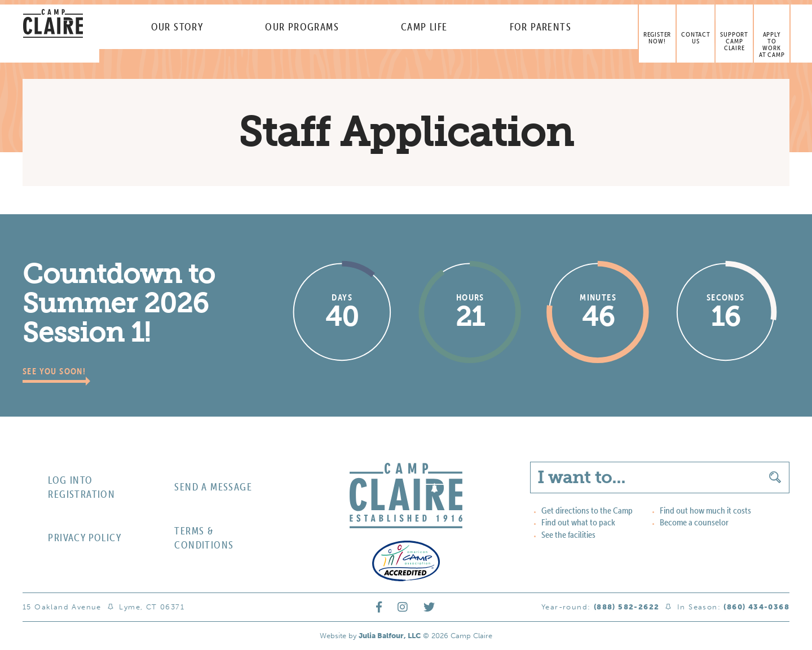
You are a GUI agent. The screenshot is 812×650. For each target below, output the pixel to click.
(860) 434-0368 (756, 608)
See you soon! (58, 372)
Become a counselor (690, 523)
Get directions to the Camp (581, 511)
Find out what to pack (574, 523)
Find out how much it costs (700, 511)
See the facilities (565, 534)
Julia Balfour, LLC (390, 637)
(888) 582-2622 (627, 608)
